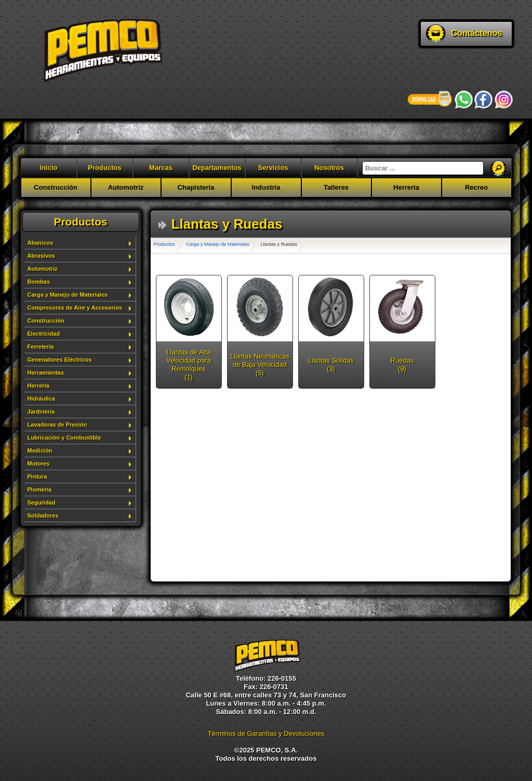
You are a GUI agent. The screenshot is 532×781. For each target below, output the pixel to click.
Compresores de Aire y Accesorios (75, 308)
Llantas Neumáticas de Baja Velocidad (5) (260, 365)
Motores (39, 464)
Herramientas (46, 373)
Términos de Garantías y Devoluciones (266, 733)
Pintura (37, 476)
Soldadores (43, 515)
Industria (266, 187)
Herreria (406, 187)
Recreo (476, 187)
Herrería (38, 386)
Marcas (161, 168)
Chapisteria (196, 187)
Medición (40, 451)
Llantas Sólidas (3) (331, 365)
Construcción (56, 187)
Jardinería (41, 412)
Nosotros (329, 168)
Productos (104, 168)
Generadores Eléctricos (60, 360)
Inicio (49, 168)
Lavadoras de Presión (57, 425)
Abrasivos (41, 256)
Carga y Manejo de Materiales (68, 295)
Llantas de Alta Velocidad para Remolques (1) (189, 365)
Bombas (39, 282)
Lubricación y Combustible (64, 438)
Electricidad (44, 334)
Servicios (273, 168)
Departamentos (217, 168)
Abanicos (41, 243)
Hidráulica (41, 399)
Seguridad (42, 502)
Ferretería (41, 347)
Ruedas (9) (402, 365)
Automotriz (126, 187)
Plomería (40, 489)
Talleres (336, 187)
